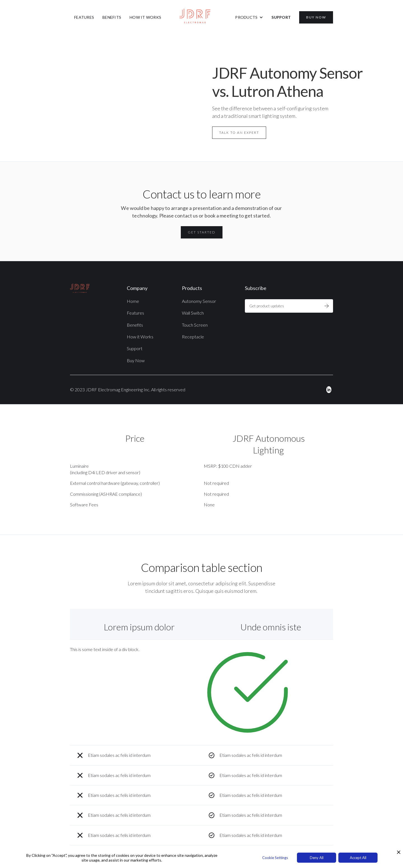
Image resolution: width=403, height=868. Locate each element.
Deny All (317, 858)
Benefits (135, 325)
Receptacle (193, 337)
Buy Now (136, 360)
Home (133, 301)
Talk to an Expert (239, 133)
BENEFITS (112, 17)
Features (135, 313)
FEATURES (84, 17)
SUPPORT (281, 17)
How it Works (140, 337)
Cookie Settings (275, 858)
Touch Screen (195, 325)
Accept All (358, 858)
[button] (249, 17)
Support (135, 348)
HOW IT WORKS (145, 17)
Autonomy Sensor (199, 301)
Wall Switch (193, 313)
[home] (202, 16)
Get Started (202, 232)
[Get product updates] (282, 306)
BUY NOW (316, 17)
